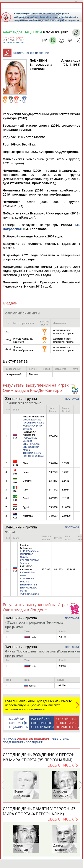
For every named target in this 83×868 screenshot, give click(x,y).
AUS (15, 516)
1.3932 (66, 463)
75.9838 (53, 507)
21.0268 (66, 507)
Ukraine (27, 481)
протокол (72, 398)
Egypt (26, 507)
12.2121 (66, 498)
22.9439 (66, 516)
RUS (15, 436)
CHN (15, 463)
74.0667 (53, 516)
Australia (28, 516)
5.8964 (66, 490)
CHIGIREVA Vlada (32, 420)
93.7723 (53, 472)
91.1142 (53, 490)
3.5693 (66, 481)
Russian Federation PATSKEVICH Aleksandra (34, 436)
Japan (26, 472)
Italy (25, 490)
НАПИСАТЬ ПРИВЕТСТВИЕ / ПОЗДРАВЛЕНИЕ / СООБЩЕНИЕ (36, 740)
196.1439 (70, 569)
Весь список (61, 765)
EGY (15, 507)
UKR (15, 481)
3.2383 (66, 472)
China (26, 463)
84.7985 (53, 498)
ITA (15, 490)
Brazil (26, 498)
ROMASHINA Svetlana (30, 439)
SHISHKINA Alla (31, 444)
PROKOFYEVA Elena (33, 456)
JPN (15, 472)
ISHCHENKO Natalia (34, 423)
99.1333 (58, 569)
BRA (15, 498)
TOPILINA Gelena (32, 453)
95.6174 (53, 463)
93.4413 (53, 481)
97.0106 (53, 436)
